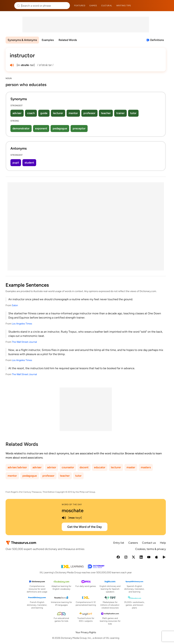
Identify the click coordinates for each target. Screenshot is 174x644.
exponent (41, 128)
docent (84, 467)
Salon (15, 305)
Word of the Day (72, 505)
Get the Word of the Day (85, 527)
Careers (133, 543)
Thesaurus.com (8, 6)
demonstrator (21, 128)
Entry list (119, 543)
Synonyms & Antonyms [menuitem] (22, 40)
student (29, 163)
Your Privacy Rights (86, 632)
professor (89, 113)
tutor (133, 113)
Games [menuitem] (93, 6)
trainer (120, 113)
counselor (68, 467)
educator (100, 467)
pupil (16, 163)
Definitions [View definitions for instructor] (157, 40)
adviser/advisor (17, 467)
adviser (17, 113)
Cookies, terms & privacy (151, 549)
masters (146, 467)
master (131, 467)
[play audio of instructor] (12, 65)
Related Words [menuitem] (68, 40)
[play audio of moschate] (64, 518)
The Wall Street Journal (24, 342)
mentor (73, 113)
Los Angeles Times (22, 324)
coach (31, 113)
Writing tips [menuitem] (124, 6)
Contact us (149, 543)
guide (44, 113)
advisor (52, 467)
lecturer (58, 113)
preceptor (79, 128)
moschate (73, 510)
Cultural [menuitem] (107, 6)
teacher (106, 113)
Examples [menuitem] (48, 40)
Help (163, 543)
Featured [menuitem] (80, 6)
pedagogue (60, 128)
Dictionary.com (166, 6)
